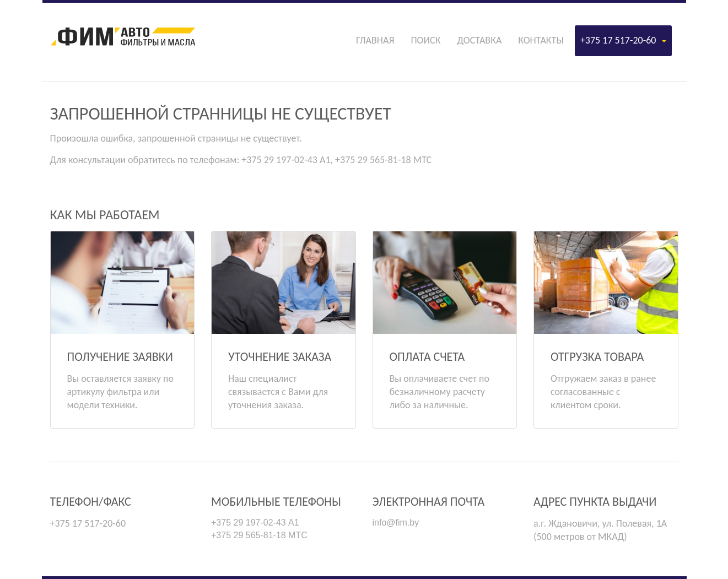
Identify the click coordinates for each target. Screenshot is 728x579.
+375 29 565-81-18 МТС (259, 535)
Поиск (425, 40)
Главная (375, 40)
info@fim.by (396, 523)
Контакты (541, 40)
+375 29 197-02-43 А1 (255, 523)
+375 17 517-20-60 (623, 40)
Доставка (479, 40)
